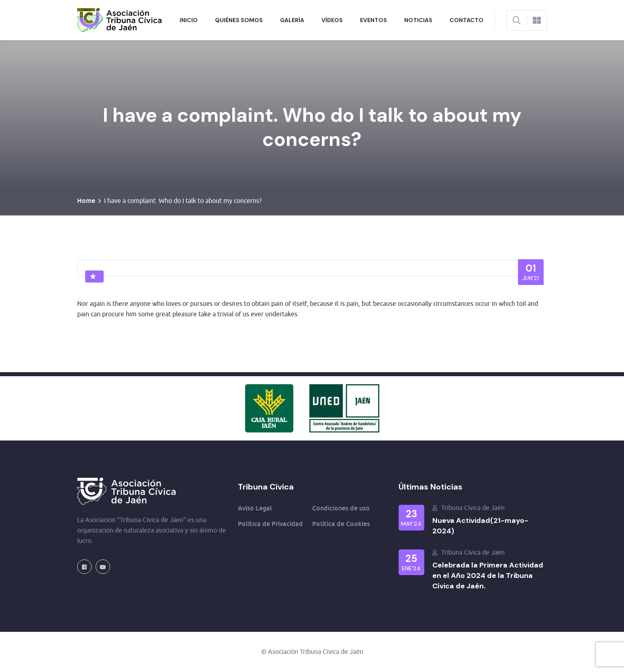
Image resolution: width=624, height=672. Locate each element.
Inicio (189, 20)
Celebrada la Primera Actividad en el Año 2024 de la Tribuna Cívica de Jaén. (488, 576)
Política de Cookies (341, 524)
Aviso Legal (255, 508)
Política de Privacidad (270, 524)
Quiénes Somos (239, 20)
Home (86, 201)
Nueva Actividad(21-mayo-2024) (480, 526)
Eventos (373, 20)
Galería (292, 20)
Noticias (418, 20)
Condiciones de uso (341, 508)
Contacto (466, 20)
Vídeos (332, 20)
